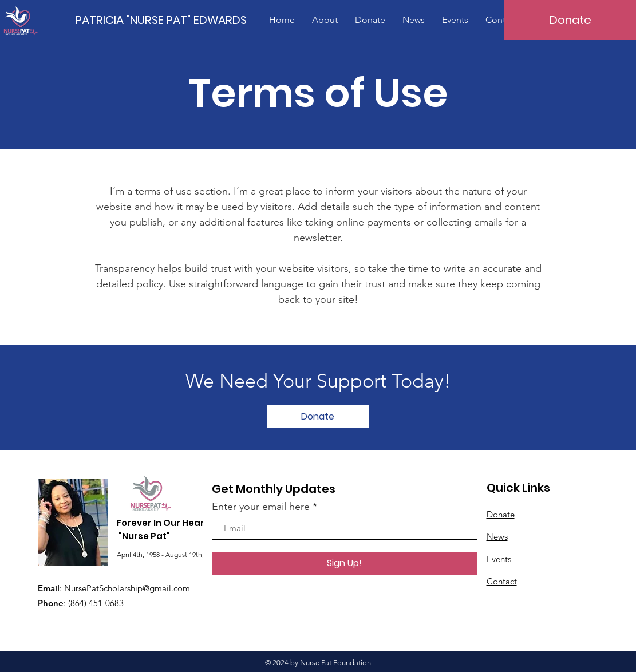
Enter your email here (261, 507)
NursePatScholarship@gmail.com (127, 588)
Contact (502, 581)
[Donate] (570, 20)
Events (499, 559)
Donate (501, 514)
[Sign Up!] (344, 563)
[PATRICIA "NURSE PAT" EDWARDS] (162, 20)
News (497, 537)
